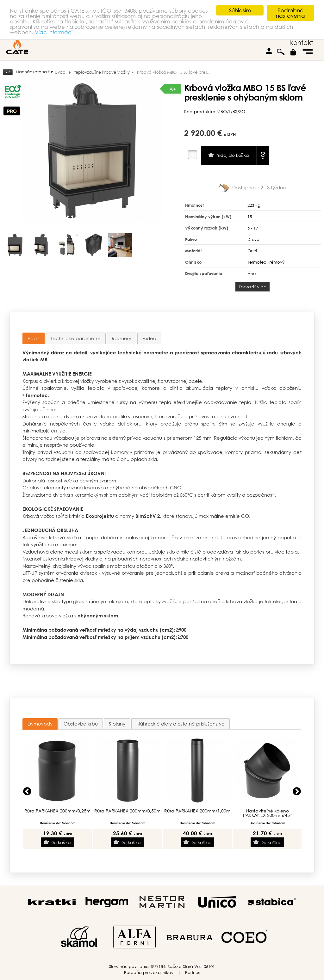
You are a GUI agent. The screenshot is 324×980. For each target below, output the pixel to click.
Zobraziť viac (252, 287)
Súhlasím (240, 10)
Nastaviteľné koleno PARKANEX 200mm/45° (267, 813)
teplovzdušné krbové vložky (102, 72)
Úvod (60, 72)
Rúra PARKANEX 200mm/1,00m (197, 811)
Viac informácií (54, 32)
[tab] (34, 338)
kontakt (302, 43)
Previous (27, 792)
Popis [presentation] (34, 338)
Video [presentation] (149, 338)
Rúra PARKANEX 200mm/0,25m (57, 811)
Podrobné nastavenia (290, 13)
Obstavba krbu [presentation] (81, 724)
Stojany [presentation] (117, 724)
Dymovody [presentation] (40, 724)
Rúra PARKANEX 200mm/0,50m (127, 811)
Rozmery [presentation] (121, 338)
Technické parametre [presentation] (76, 338)
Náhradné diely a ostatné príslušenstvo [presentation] (181, 724)
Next (297, 792)
